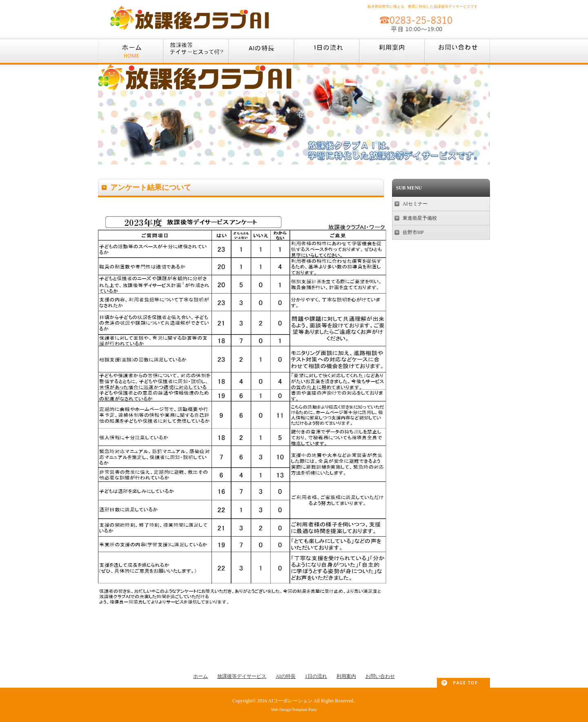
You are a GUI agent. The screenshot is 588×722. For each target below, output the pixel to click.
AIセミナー (415, 204)
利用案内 (346, 676)
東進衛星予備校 (420, 218)
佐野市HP (413, 232)
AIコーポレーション (290, 701)
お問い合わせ (380, 676)
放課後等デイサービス (242, 676)
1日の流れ (316, 676)
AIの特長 (286, 676)
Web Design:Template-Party (294, 710)
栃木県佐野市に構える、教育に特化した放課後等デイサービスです (423, 7)
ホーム (200, 676)
